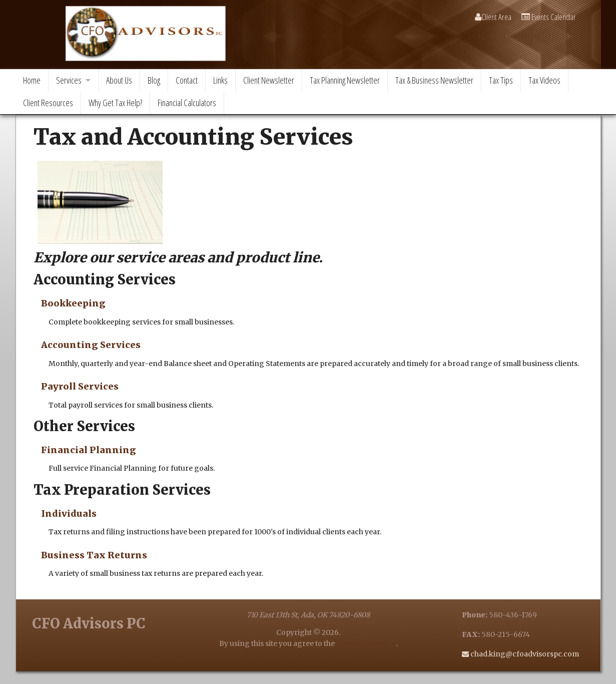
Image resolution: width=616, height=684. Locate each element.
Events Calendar (549, 17)
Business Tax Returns (94, 555)
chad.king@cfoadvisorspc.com (524, 654)
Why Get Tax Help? (115, 103)
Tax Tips (501, 80)
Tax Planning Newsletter (345, 80)
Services (69, 80)
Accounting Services (91, 345)
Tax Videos (544, 80)
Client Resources (48, 103)
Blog (154, 80)
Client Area (493, 17)
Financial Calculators (187, 103)
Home (32, 80)
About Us (119, 80)
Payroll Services (80, 386)
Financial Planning (89, 450)
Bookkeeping (73, 303)
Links (220, 80)
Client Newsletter (269, 80)
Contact (187, 80)
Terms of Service (366, 643)
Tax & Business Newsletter (434, 80)
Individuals (69, 514)
